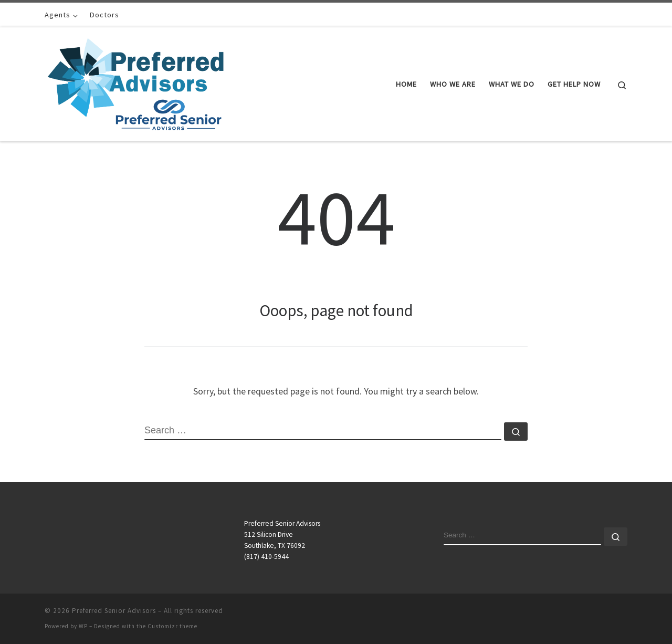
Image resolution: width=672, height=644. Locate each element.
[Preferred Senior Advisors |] (135, 82)
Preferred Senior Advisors (114, 611)
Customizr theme (172, 626)
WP (83, 626)
